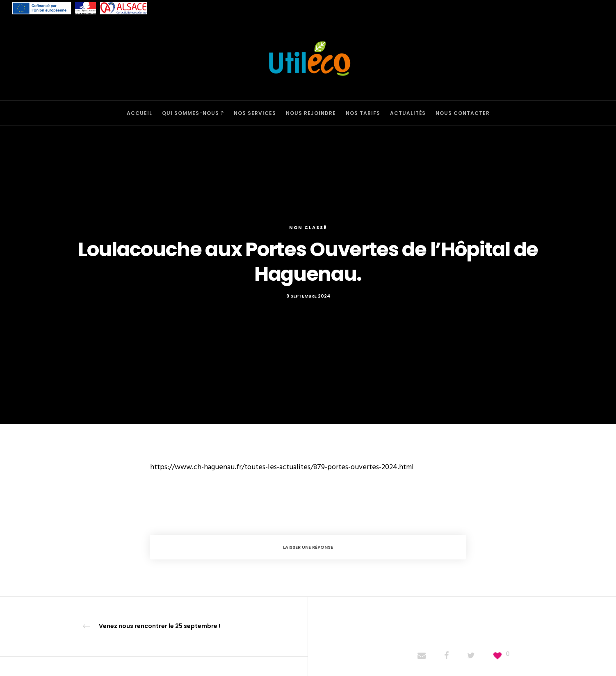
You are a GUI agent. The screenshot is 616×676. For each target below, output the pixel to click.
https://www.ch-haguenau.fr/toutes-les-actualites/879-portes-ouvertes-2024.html (282, 467)
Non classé (308, 227)
